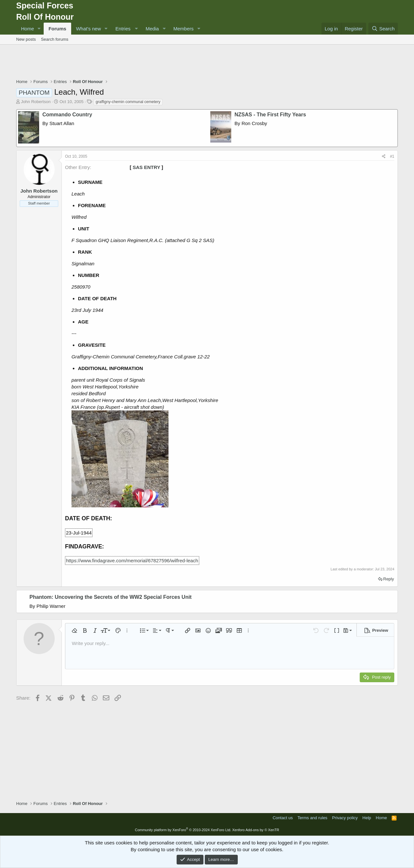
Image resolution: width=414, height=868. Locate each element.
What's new (88, 29)
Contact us (283, 818)
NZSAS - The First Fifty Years (270, 115)
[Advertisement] (207, 62)
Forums (57, 29)
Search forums (55, 39)
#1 (392, 156)
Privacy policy (345, 818)
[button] (39, 29)
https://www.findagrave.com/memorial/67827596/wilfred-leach (132, 561)
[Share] (384, 157)
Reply (389, 579)
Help (367, 818)
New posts (26, 39)
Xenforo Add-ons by (256, 830)
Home (27, 29)
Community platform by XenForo (183, 830)
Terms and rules (312, 818)
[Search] (383, 29)
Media (152, 29)
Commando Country (67, 115)
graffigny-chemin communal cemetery (128, 102)
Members (184, 29)
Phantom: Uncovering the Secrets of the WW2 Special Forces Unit (110, 597)
